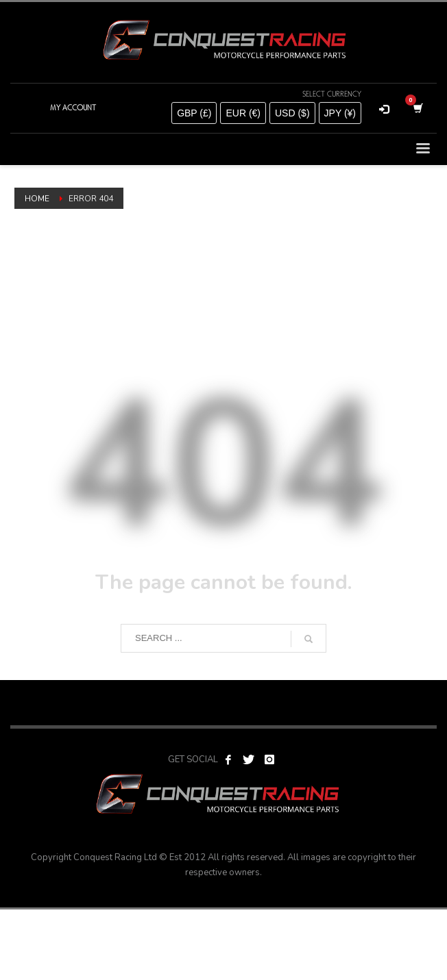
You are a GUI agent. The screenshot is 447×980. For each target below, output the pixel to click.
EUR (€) (243, 113)
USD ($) (292, 113)
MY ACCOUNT (73, 108)
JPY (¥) (340, 113)
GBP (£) (194, 113)
